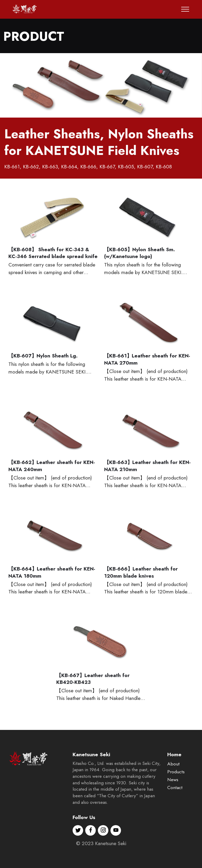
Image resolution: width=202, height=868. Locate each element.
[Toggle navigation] (185, 9)
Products (176, 791)
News (173, 799)
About (173, 784)
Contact (175, 807)
